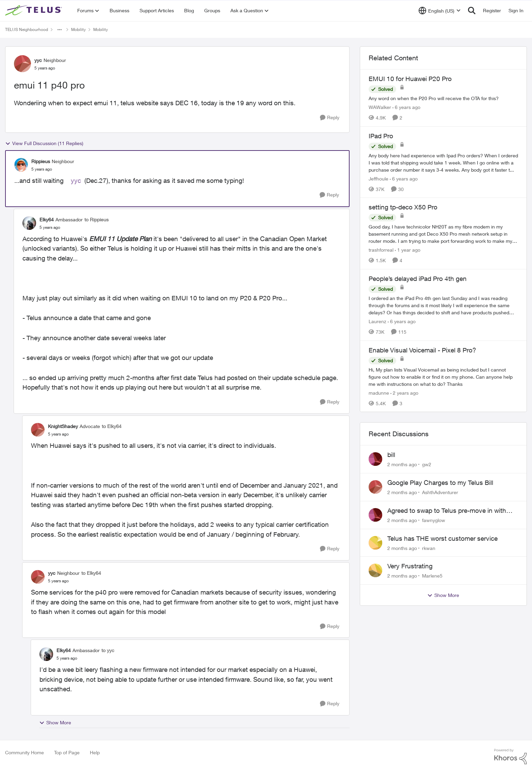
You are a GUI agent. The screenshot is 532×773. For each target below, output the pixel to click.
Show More (55, 723)
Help (95, 752)
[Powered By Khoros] (511, 757)
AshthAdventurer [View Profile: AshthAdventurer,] (440, 492)
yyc (76, 180)
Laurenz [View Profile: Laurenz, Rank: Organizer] (377, 321)
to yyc (108, 650)
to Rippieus (96, 219)
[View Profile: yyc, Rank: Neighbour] (22, 64)
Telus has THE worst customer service (442, 538)
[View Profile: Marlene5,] (375, 570)
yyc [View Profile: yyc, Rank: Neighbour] (38, 60)
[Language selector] (440, 11)
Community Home (25, 752)
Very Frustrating (410, 566)
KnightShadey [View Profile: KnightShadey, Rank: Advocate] (63, 426)
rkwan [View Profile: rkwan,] (429, 548)
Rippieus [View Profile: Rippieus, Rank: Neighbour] (41, 161)
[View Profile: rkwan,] (375, 543)
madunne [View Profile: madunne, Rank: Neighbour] (379, 392)
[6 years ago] (406, 107)
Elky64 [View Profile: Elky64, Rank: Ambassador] (47, 219)
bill (391, 455)
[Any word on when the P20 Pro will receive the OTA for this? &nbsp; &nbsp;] (443, 98)
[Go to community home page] (34, 11)
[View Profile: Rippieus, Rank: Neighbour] (21, 165)
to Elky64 (112, 426)
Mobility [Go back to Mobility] (78, 29)
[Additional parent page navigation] (60, 30)
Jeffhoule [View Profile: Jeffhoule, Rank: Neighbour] (378, 178)
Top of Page (67, 752)
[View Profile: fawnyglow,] (375, 515)
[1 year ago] (408, 250)
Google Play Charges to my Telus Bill (440, 483)
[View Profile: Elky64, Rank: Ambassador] (29, 223)
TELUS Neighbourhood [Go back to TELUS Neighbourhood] (27, 29)
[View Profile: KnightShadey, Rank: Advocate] (38, 430)
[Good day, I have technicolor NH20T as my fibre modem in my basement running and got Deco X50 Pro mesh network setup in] (443, 234)
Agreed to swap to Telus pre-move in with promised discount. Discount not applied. (447, 511)
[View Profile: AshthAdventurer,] (375, 487)
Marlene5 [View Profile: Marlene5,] (432, 576)
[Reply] (330, 118)
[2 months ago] (402, 464)
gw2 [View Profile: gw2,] (427, 464)
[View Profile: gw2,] (375, 459)
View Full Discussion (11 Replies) (44, 143)
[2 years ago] (404, 392)
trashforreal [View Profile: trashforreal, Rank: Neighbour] (381, 250)
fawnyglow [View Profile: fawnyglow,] (434, 520)
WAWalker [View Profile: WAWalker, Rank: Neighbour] (380, 107)
